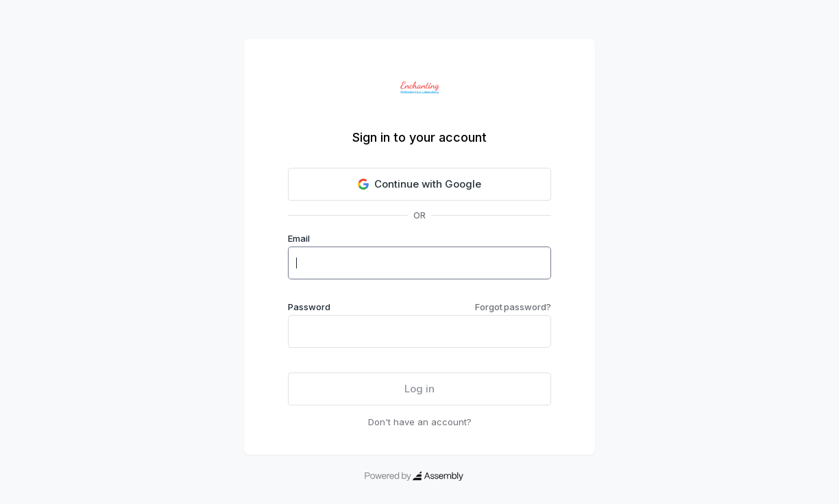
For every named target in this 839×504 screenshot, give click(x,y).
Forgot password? (513, 307)
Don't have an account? (420, 422)
